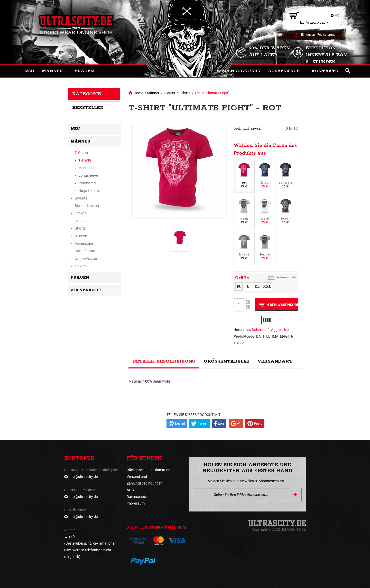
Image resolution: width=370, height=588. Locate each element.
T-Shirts (169, 93)
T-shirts (185, 93)
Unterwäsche (86, 258)
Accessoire (84, 243)
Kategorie (87, 94)
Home (138, 93)
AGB (130, 490)
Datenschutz (137, 497)
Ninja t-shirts (89, 190)
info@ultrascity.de (83, 477)
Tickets (81, 266)
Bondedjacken (87, 206)
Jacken (81, 213)
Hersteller (88, 108)
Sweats (81, 198)
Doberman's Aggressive (270, 330)
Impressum (136, 503)
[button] (54, 71)
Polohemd (87, 183)
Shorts (80, 228)
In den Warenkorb (279, 305)
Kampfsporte (85, 251)
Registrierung (326, 35)
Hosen (80, 221)
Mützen (81, 236)
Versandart (275, 361)
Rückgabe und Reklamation (149, 470)
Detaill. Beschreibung (164, 361)
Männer (153, 93)
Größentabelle (286, 277)
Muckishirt (87, 168)
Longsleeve (88, 175)
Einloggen (308, 35)
